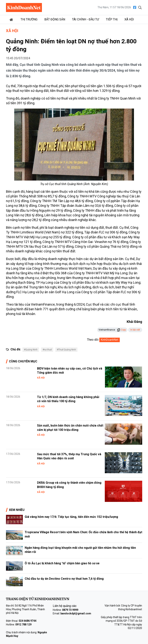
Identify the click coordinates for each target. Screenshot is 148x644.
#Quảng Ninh (31, 350)
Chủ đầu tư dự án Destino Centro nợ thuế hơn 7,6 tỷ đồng (64, 579)
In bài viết (135, 330)
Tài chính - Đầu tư (86, 19)
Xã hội (129, 19)
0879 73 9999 (70, 610)
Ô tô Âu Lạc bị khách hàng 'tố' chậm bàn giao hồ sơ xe (62, 563)
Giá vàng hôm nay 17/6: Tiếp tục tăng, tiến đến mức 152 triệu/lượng (71, 517)
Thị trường (29, 19)
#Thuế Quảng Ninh (66, 350)
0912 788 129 (23, 625)
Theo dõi (93, 340)
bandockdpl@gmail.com (76, 613)
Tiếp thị (112, 19)
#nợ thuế (47, 350)
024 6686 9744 (28, 621)
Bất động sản (55, 19)
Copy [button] (122, 330)
